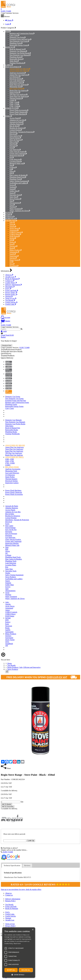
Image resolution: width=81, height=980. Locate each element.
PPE (12, 173)
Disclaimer (10, 287)
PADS (7, 31)
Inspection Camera (17, 83)
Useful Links (11, 304)
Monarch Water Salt (17, 163)
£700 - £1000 (15, 106)
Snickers (13, 258)
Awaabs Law (11, 277)
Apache (13, 226)
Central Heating (16, 130)
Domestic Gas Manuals (18, 51)
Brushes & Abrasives (18, 128)
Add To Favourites (8, 807)
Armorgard (14, 230)
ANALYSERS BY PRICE (19, 71)
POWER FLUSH (11, 108)
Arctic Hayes (15, 228)
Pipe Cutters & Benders (19, 175)
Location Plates (16, 161)
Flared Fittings (15, 138)
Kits (12, 157)
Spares (13, 193)
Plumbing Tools (16, 179)
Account (5, 317)
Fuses (12, 148)
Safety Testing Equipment (19, 181)
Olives (13, 171)
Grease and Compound (18, 154)
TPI (12, 262)
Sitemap (9, 296)
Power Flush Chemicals (19, 112)
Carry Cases (15, 35)
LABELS (9, 65)
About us (9, 275)
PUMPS (8, 215)
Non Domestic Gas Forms (19, 41)
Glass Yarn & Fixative (18, 152)
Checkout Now (7, 345)
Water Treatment (16, 209)
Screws (13, 185)
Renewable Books (17, 59)
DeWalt (13, 238)
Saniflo (13, 254)
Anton (12, 224)
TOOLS (8, 116)
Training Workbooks (18, 63)
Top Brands (10, 300)
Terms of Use (11, 298)
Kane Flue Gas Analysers (19, 85)
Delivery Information (14, 285)
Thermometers (15, 203)
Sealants (13, 187)
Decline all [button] (26, 970)
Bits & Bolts (15, 126)
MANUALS (10, 47)
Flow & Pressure (16, 140)
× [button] (33, 930)
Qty (22, 802)
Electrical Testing (16, 79)
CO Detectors (15, 77)
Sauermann (14, 256)
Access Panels (15, 118)
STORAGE (9, 217)
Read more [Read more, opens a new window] (17, 944)
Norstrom (14, 246)
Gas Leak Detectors (17, 81)
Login (8, 24)
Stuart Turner (15, 260)
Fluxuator (14, 146)
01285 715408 (6, 11)
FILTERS (9, 213)
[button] (19, 975)
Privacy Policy (11, 293)
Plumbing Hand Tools (18, 177)
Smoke (13, 189)
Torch (12, 205)
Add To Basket (6, 804)
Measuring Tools (16, 87)
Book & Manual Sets (18, 49)
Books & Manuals (12, 279)
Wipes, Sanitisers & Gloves (20, 211)
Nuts (12, 165)
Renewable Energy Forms (19, 45)
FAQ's (8, 289)
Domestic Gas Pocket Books (20, 53)
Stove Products (16, 199)
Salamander (14, 252)
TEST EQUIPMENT (13, 67)
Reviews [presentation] (27, 866)
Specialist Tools (16, 195)
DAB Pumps (15, 236)
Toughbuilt (14, 266)
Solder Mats (15, 191)
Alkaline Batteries (17, 124)
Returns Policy (11, 294)
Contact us (10, 281)
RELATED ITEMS (17, 89)
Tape (12, 201)
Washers (13, 207)
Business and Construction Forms (22, 33)
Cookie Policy (11, 283)
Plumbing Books (16, 57)
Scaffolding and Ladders (19, 183)
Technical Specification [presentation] (12, 866)
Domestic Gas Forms (18, 37)
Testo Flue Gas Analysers (19, 96)
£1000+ (13, 100)
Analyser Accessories (18, 73)
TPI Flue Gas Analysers (19, 94)
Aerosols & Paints (17, 122)
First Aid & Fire (16, 136)
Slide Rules (14, 61)
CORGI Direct (15, 234)
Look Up (31, 841)
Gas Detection (15, 150)
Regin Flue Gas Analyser (19, 91)
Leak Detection (16, 159)
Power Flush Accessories (19, 110)
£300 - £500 (14, 102)
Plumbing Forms (16, 43)
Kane (12, 244)
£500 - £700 (14, 104)
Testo (12, 264)
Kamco (13, 242)
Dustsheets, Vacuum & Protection (22, 132)
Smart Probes (15, 93)
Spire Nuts (14, 197)
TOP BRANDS (11, 221)
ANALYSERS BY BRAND (20, 69)
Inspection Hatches (17, 156)
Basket (6, 321)
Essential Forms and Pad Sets (21, 39)
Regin (12, 248)
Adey (12, 222)
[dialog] (19, 953)
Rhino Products (16, 250)
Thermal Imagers (16, 98)
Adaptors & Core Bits (18, 120)
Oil (11, 169)
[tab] (12, 866)
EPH (12, 240)
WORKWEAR (11, 219)
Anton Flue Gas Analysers (19, 75)
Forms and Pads (12, 291)
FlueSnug (14, 144)
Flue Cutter (14, 142)
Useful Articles (11, 302)
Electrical (14, 134)
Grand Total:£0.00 (7, 335)
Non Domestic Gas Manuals (20, 55)
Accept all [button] (11, 970)
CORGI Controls (16, 232)
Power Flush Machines (18, 114)
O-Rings (13, 167)
